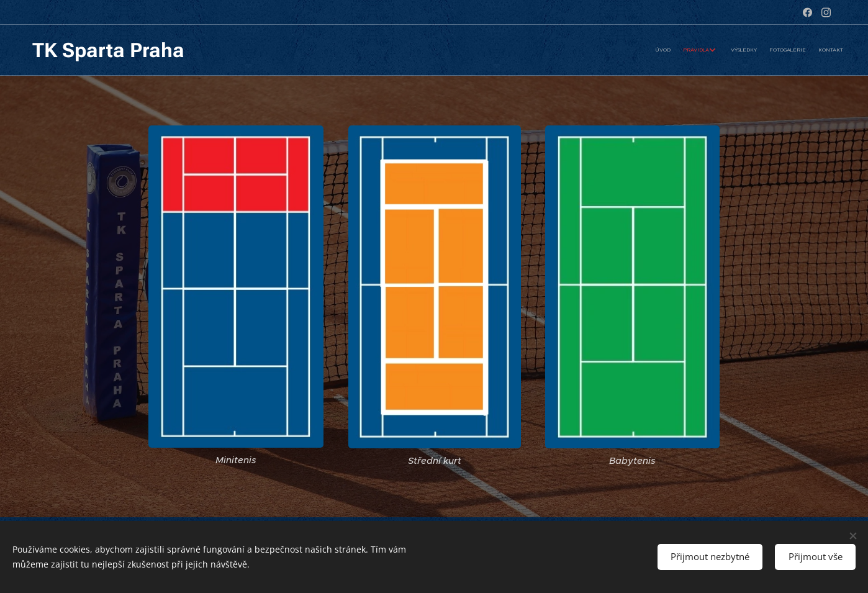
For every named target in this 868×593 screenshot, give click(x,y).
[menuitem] (786, 50)
